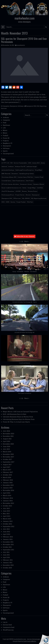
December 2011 (8, 542)
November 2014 (8, 490)
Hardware (6, 125)
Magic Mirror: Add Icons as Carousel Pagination (20, 412)
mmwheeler (21, 45)
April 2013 (6, 516)
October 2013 (7, 506)
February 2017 (8, 472)
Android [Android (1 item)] (4, 167)
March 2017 (7, 470)
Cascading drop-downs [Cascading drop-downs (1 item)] (26, 174)
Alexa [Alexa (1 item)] (43, 163)
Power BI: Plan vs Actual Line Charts (16, 422)
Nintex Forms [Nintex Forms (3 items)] (33, 191)
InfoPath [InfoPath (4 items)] (40, 188)
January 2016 (8, 483)
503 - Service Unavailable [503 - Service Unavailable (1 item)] (19, 163)
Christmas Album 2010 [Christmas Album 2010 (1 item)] (9, 177)
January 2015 (8, 488)
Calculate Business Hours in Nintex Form (18, 417)
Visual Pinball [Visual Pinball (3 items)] (21, 202)
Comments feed (9, 627)
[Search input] (25, 27)
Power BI (6, 138)
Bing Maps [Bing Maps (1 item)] (39, 170)
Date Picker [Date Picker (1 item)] (30, 181)
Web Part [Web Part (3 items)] (30, 202)
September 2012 (8, 526)
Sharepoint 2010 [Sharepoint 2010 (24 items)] (7, 198)
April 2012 (6, 534)
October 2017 (7, 459)
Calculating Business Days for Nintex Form (19, 419)
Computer (6, 106)
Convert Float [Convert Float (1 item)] (39, 177)
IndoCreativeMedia (30, 641)
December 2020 (8, 444)
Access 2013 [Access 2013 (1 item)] (36, 163)
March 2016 (7, 477)
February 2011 (8, 560)
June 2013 (6, 511)
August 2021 (7, 439)
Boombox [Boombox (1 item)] (15, 174)
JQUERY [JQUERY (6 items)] (18, 191)
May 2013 (6, 514)
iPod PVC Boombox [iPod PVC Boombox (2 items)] (8, 191)
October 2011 (7, 547)
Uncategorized (8, 154)
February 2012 (8, 537)
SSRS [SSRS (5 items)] (8, 202)
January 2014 (8, 501)
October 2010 (7, 568)
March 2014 (7, 495)
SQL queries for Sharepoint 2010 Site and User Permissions (24, 40)
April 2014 (7, 493)
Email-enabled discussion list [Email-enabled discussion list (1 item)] (11, 188)
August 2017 (7, 465)
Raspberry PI (7, 143)
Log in (5, 622)
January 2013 (8, 521)
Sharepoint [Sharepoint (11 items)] (36, 195)
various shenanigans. (34, 639)
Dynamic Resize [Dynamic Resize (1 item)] (39, 184)
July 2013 (6, 508)
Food (4, 123)
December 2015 (8, 485)
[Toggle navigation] (3, 27)
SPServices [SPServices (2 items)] (17, 198)
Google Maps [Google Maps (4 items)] (32, 188)
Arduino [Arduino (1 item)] (11, 167)
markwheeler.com (24, 18)
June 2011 (6, 555)
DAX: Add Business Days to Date (14, 414)
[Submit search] (46, 27)
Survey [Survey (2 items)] (13, 202)
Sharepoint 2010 (31, 106)
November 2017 (8, 457)
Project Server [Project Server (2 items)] (20, 195)
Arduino (6, 117)
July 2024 (6, 431)
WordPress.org (8, 630)
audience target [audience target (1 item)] (32, 167)
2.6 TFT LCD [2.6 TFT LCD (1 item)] (5, 163)
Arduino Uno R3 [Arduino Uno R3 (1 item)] (20, 167)
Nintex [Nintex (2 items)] (24, 191)
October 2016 (7, 475)
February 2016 (8, 480)
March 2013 (7, 519)
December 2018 (8, 454)
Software (21, 106)
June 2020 (6, 446)
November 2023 (8, 434)
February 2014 (8, 498)
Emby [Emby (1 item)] (24, 188)
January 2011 (8, 563)
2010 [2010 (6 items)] (30, 163)
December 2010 (8, 565)
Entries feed (7, 625)
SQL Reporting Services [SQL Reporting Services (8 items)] (39, 198)
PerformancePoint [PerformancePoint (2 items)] (8, 195)
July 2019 (6, 449)
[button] (27, 241)
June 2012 (6, 532)
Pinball (5, 135)
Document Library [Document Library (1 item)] (26, 184)
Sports (5, 151)
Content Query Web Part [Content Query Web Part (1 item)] (25, 177)
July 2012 (6, 529)
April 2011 (6, 557)
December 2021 (8, 436)
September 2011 (8, 550)
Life (4, 128)
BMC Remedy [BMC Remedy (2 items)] (6, 174)
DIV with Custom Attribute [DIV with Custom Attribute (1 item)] (10, 184)
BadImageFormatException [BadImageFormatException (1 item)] (25, 170)
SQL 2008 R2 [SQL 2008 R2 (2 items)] (26, 198)
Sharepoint (14, 106)
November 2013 (8, 503)
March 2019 (7, 452)
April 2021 (6, 441)
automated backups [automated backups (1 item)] (8, 170)
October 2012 (7, 524)
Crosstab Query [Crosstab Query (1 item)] (6, 181)
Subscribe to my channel (24, 236)
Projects (6, 141)
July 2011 (6, 552)
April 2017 (7, 467)
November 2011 (8, 544)
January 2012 (8, 539)
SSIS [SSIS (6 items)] (3, 202)
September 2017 (9, 462)
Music (5, 130)
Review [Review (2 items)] (28, 195)
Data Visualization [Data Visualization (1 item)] (19, 181)
